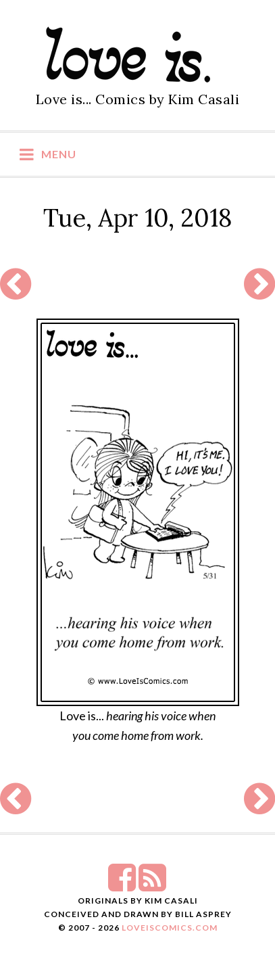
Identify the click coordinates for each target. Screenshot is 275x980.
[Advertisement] (137, 285)
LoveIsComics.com (170, 928)
